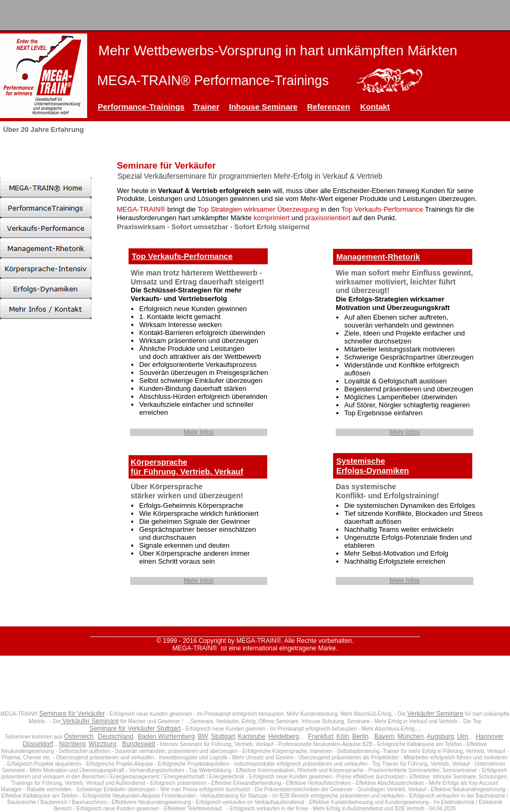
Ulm (462, 736)
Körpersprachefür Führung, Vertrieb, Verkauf (187, 467)
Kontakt (375, 107)
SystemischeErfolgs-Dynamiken (373, 466)
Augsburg (440, 736)
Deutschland (116, 736)
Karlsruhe (252, 736)
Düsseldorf (38, 744)
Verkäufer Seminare (435, 714)
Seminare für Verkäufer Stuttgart (135, 729)
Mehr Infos (199, 432)
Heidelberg (284, 736)
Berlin (360, 736)
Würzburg (103, 744)
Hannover (489, 736)
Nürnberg (72, 744)
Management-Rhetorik (378, 257)
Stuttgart (223, 736)
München (410, 736)
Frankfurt (321, 736)
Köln (343, 736)
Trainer (206, 107)
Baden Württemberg (166, 736)
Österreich (79, 736)
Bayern (385, 736)
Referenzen (329, 107)
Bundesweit (139, 744)
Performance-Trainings (141, 107)
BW (203, 736)
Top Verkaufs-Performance (182, 256)
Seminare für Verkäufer (72, 714)
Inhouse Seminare (263, 107)
